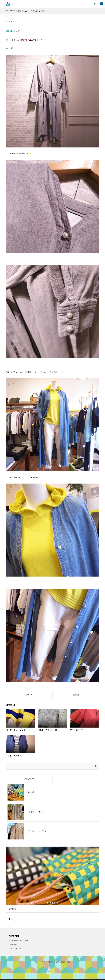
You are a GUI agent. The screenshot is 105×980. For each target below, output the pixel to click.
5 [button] (57, 903)
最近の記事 (29, 779)
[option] (53, 880)
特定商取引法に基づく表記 (18, 941)
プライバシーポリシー (17, 948)
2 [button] (50, 903)
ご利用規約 (13, 944)
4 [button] (55, 903)
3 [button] (52, 903)
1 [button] (48, 903)
